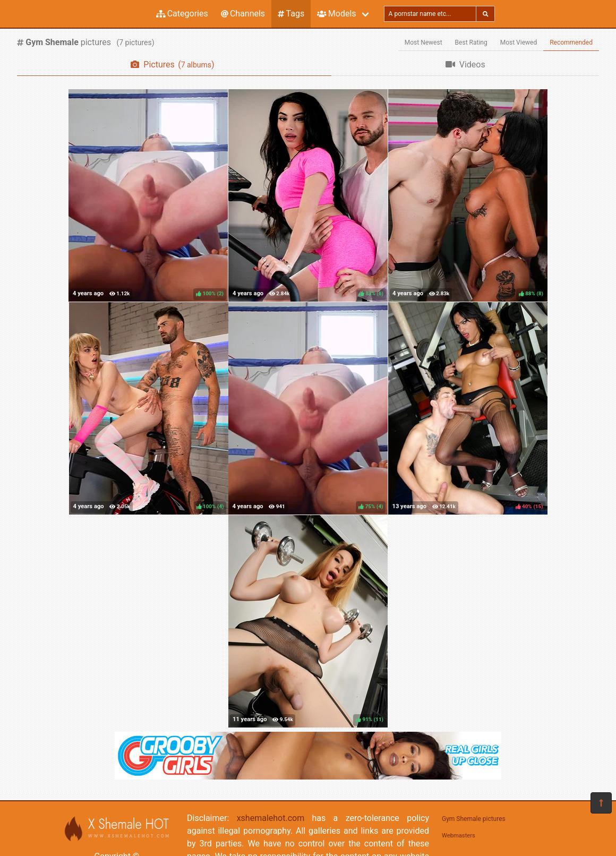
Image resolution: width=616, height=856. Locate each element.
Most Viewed (519, 42)
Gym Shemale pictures (474, 819)
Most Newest (423, 42)
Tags (291, 14)
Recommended (571, 42)
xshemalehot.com (271, 818)
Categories (182, 14)
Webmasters (459, 836)
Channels (243, 14)
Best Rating (471, 42)
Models (336, 14)
